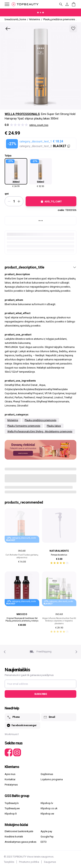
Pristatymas (11, 785)
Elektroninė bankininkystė (19, 831)
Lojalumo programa (52, 779)
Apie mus (10, 774)
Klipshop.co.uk (49, 808)
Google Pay (47, 837)
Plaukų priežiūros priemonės (40, 420)
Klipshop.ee (47, 814)
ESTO (44, 842)
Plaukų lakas (54, 426)
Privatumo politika (29, 862)
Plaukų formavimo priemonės (24, 426)
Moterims (13, 420)
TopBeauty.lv (12, 803)
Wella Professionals (22, 114)
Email (49, 717)
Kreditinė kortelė (14, 837)
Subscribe (40, 694)
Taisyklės (9, 862)
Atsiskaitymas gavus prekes (20, 842)
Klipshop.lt (11, 814)
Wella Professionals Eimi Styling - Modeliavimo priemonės (40, 431)
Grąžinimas (47, 774)
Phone (13, 717)
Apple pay (46, 831)
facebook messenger (22, 725)
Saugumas (50, 862)
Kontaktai (10, 779)
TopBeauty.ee (12, 808)
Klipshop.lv (47, 803)
